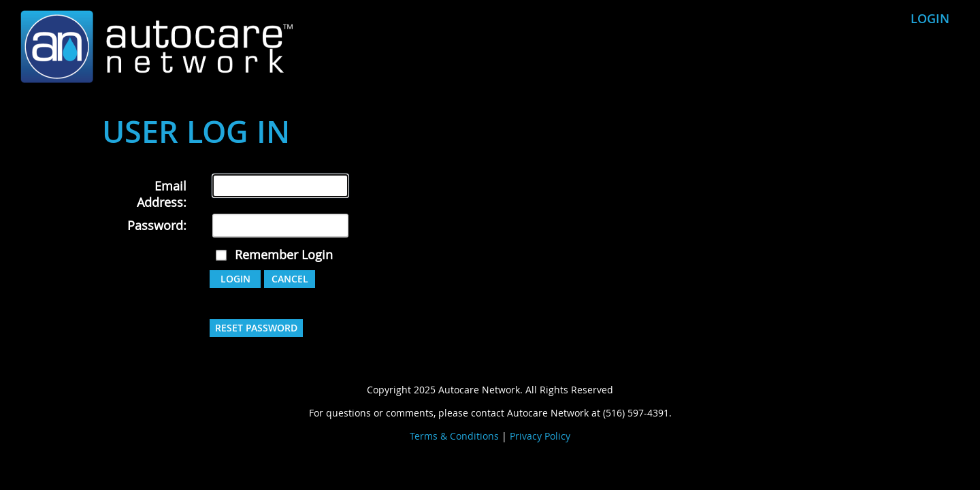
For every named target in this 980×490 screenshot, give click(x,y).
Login (930, 18)
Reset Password (256, 328)
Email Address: (162, 194)
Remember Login (284, 255)
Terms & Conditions (454, 436)
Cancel (290, 279)
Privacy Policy (540, 436)
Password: (157, 225)
